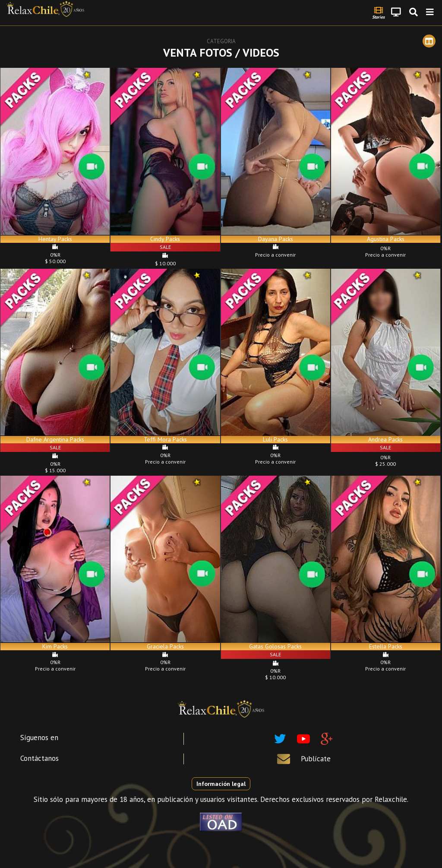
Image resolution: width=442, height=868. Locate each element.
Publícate (316, 759)
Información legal (221, 784)
